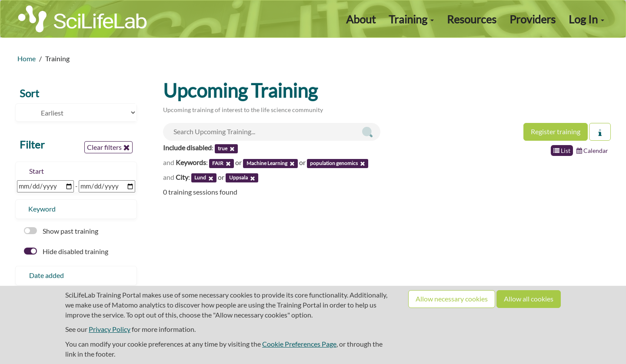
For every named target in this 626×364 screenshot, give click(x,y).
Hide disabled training (66, 251)
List (562, 151)
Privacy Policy (110, 329)
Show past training (61, 231)
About (361, 19)
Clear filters (108, 147)
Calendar (592, 151)
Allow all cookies (529, 299)
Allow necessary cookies (452, 299)
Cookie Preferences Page (299, 344)
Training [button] (411, 19)
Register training (556, 131)
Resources (472, 19)
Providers (533, 19)
